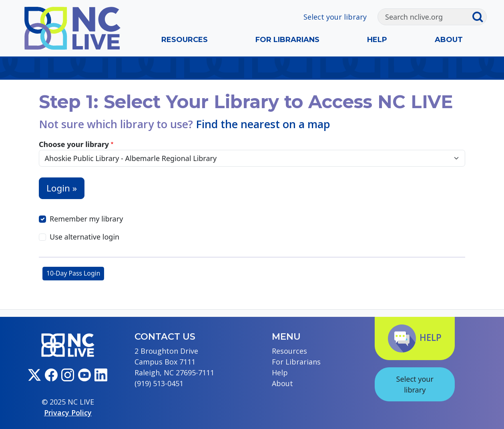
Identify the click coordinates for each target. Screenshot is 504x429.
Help (377, 40)
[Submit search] (479, 17)
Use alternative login (84, 237)
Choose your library (74, 144)
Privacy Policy (68, 413)
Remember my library (86, 219)
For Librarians (287, 40)
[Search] (425, 17)
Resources (185, 40)
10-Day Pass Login (73, 273)
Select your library (335, 17)
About (449, 40)
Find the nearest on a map (263, 124)
